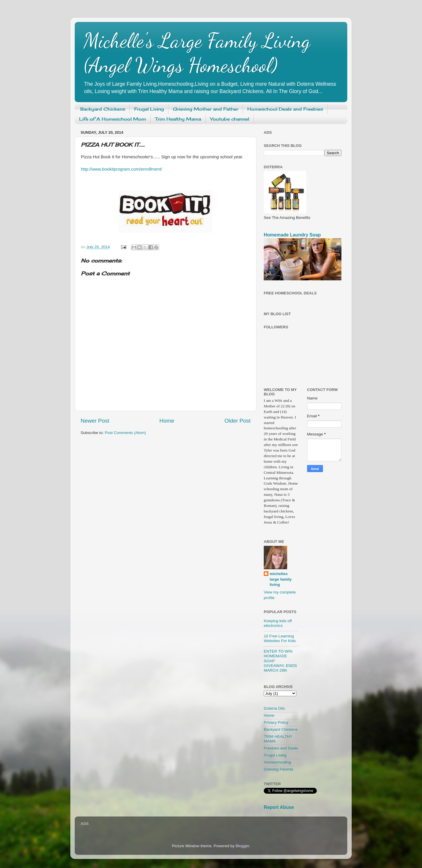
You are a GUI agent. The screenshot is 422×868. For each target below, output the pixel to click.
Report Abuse (279, 807)
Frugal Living (149, 109)
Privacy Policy (276, 722)
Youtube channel (230, 119)
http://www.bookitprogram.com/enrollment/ (121, 169)
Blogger (242, 846)
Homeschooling (277, 762)
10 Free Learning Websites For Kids (280, 638)
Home (167, 421)
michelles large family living (281, 579)
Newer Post (95, 421)
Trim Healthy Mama (178, 119)
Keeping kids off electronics (278, 623)
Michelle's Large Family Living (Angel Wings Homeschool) (197, 53)
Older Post (238, 421)
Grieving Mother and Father (206, 109)
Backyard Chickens (103, 109)
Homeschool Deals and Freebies (285, 109)
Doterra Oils (274, 708)
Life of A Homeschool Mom (113, 119)
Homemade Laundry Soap (292, 235)
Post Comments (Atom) (125, 433)
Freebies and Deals (281, 748)
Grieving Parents (279, 769)
